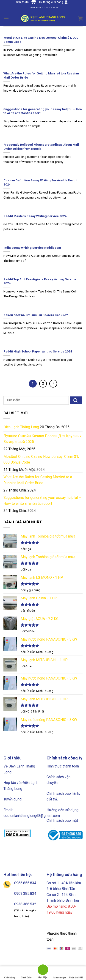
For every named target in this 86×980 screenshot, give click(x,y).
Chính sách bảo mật (62, 820)
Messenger (60, 973)
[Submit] (76, 400)
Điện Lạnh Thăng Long (21, 427)
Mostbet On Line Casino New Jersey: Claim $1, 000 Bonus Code (41, 460)
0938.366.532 (25, 904)
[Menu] (6, 18)
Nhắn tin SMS (76, 973)
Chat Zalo (26, 973)
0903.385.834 (25, 894)
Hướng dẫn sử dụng (62, 810)
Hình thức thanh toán (63, 766)
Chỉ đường (10, 973)
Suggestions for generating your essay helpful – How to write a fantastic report (42, 501)
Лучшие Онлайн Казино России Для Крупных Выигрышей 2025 (42, 439)
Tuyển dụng (12, 799)
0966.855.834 (25, 883)
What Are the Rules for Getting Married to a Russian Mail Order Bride (38, 480)
